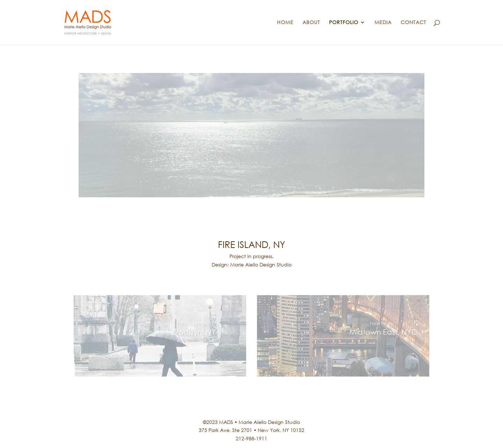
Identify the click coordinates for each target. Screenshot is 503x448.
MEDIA (383, 23)
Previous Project (202, 325)
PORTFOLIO (344, 23)
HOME (285, 23)
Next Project (364, 325)
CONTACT (413, 23)
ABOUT (311, 23)
